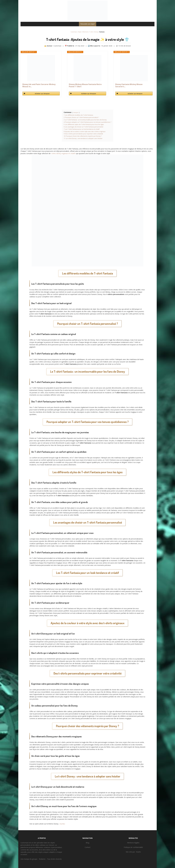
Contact (88, 847)
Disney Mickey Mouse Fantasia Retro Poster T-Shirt (85, 85)
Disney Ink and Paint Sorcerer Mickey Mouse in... (39, 85)
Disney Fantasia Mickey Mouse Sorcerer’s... (129, 85)
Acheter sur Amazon (42, 94)
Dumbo (62, 824)
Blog (87, 843)
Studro (138, 852)
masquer (76, 112)
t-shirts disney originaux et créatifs (63, 153)
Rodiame (42, 859)
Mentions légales (133, 843)
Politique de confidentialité (133, 847)
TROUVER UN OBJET (88, 24)
